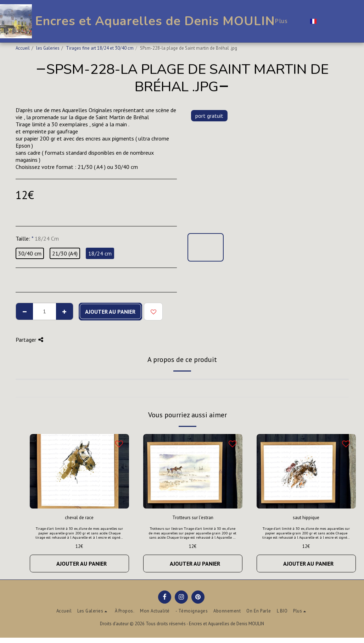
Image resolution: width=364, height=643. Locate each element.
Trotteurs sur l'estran (193, 518)
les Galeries (48, 48)
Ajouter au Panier (110, 312)
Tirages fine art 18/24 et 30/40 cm (100, 48)
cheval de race (79, 518)
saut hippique (306, 518)
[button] (326, 21)
